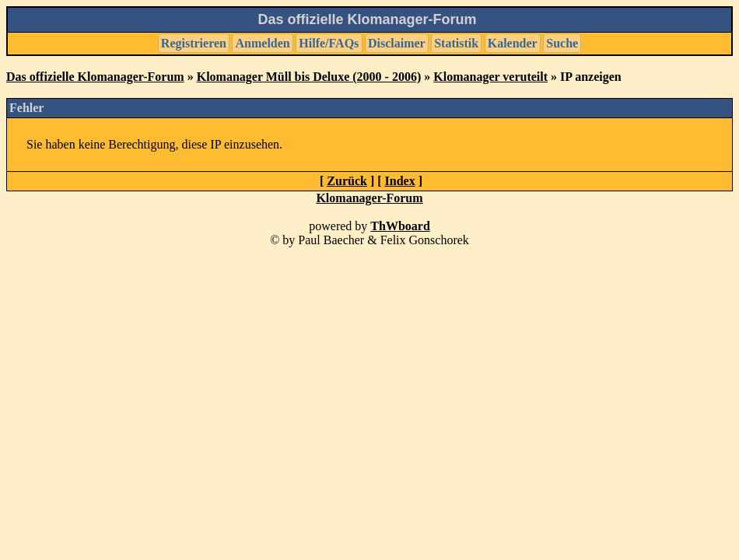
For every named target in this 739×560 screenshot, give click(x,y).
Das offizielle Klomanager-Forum (95, 77)
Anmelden (263, 43)
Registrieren (194, 43)
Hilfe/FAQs (329, 43)
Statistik (456, 43)
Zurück (347, 181)
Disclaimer (397, 43)
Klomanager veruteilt (490, 77)
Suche (562, 43)
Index (400, 181)
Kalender (513, 43)
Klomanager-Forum (369, 198)
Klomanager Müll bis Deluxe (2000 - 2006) (309, 77)
